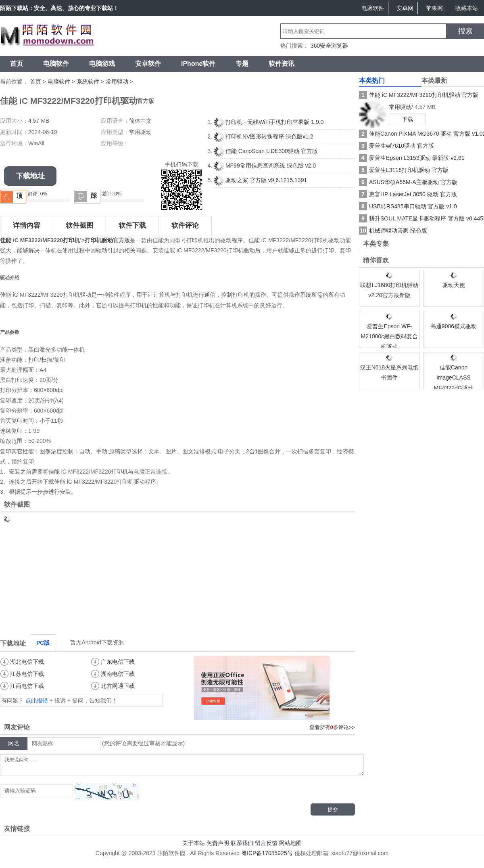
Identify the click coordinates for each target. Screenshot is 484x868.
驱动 (107, 240)
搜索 (465, 31)
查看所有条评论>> (332, 727)
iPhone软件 (198, 64)
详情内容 (27, 225)
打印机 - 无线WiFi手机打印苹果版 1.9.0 (269, 122)
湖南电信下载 (118, 674)
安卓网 (405, 8)
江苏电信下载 (27, 674)
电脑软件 (373, 8)
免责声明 (218, 847)
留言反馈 (266, 847)
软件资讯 (282, 64)
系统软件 (88, 82)
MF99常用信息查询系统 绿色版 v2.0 (265, 166)
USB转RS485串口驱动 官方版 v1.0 (408, 206)
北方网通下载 (118, 686)
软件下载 (132, 225)
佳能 (6, 240)
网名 (14, 743)
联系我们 (242, 847)
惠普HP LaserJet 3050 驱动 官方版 (408, 194)
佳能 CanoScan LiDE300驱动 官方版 (266, 151)
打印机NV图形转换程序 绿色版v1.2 (264, 136)
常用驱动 (117, 82)
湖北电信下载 (27, 662)
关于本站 (194, 847)
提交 (333, 813)
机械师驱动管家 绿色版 (393, 231)
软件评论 (185, 225)
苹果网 (434, 8)
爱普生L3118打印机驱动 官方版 (404, 170)
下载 (407, 119)
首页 (17, 64)
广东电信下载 (118, 662)
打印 (69, 240)
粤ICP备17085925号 (267, 857)
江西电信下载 (27, 686)
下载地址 (30, 176)
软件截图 (79, 225)
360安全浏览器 (329, 46)
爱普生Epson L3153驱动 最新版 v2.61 (412, 158)
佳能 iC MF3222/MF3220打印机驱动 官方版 (419, 95)
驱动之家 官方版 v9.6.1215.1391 (260, 180)
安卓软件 (148, 64)
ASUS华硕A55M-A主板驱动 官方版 (408, 182)
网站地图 (290, 847)
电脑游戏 (102, 64)
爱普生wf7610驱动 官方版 (396, 146)
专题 (242, 64)
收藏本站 (467, 8)
